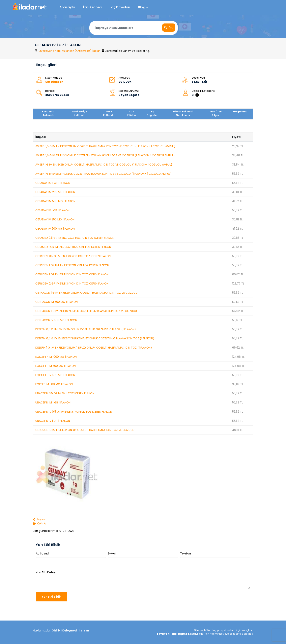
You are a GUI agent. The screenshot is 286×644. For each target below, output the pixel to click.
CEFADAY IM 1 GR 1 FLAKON (53, 183)
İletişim (84, 631)
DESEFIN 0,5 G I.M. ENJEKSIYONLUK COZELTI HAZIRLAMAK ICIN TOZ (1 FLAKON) (86, 329)
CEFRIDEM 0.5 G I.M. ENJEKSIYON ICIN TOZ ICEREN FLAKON (73, 256)
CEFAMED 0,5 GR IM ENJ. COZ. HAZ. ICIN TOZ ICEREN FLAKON (75, 238)
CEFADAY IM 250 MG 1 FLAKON (55, 192)
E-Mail (112, 554)
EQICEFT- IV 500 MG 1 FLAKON (55, 375)
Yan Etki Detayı (46, 573)
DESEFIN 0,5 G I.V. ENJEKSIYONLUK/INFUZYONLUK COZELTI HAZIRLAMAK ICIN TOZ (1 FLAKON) (95, 339)
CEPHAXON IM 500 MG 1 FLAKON (57, 302)
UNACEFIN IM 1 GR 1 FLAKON (53, 403)
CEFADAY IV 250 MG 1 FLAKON (55, 220)
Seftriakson (54, 82)
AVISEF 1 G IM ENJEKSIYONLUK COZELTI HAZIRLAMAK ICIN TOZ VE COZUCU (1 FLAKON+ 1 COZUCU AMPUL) (104, 165)
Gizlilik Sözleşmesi (64, 631)
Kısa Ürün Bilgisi (216, 114)
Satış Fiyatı (198, 78)
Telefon (186, 554)
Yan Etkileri (132, 114)
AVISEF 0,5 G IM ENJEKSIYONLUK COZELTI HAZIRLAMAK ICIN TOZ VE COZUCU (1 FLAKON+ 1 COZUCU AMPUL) (105, 146)
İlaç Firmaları (120, 7)
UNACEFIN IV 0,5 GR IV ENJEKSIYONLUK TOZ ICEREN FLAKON (74, 412)
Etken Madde (54, 78)
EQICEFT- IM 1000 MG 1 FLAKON (56, 357)
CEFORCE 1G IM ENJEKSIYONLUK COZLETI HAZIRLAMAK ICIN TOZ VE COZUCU (85, 430)
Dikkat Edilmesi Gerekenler (183, 114)
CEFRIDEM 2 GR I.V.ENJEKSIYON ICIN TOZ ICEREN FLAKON (72, 284)
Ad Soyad (42, 554)
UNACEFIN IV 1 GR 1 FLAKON (53, 421)
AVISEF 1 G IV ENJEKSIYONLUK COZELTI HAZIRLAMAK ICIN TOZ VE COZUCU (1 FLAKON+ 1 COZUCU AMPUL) (103, 174)
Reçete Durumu (129, 91)
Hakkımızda (41, 631)
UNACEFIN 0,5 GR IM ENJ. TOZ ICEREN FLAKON (65, 394)
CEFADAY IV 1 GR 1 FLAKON (52, 210)
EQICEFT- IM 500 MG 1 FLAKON (56, 366)
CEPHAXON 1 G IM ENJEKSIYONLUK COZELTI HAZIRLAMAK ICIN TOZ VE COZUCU (86, 293)
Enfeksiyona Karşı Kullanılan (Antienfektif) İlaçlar (69, 51)
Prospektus (240, 112)
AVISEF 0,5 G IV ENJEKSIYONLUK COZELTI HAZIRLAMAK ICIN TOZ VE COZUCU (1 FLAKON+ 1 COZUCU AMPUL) (105, 156)
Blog (143, 7)
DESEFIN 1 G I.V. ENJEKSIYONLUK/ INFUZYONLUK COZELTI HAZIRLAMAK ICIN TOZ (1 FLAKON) (94, 348)
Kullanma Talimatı (48, 114)
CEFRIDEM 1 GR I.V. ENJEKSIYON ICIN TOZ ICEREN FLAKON (72, 275)
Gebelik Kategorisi (203, 91)
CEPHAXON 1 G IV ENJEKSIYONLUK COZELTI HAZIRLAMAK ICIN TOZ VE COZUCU (86, 311)
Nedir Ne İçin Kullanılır (80, 114)
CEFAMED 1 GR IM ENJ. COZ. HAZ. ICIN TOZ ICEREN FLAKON (73, 247)
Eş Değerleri (153, 114)
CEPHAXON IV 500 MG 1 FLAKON (56, 320)
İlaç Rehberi (92, 7)
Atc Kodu (124, 78)
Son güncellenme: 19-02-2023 (54, 531)
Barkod (50, 91)
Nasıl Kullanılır (109, 114)
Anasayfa (67, 7)
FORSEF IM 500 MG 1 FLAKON (54, 384)
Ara (169, 27)
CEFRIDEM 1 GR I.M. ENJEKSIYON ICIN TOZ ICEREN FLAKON (72, 265)
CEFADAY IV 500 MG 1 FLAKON (55, 229)
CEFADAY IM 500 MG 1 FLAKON (55, 201)
